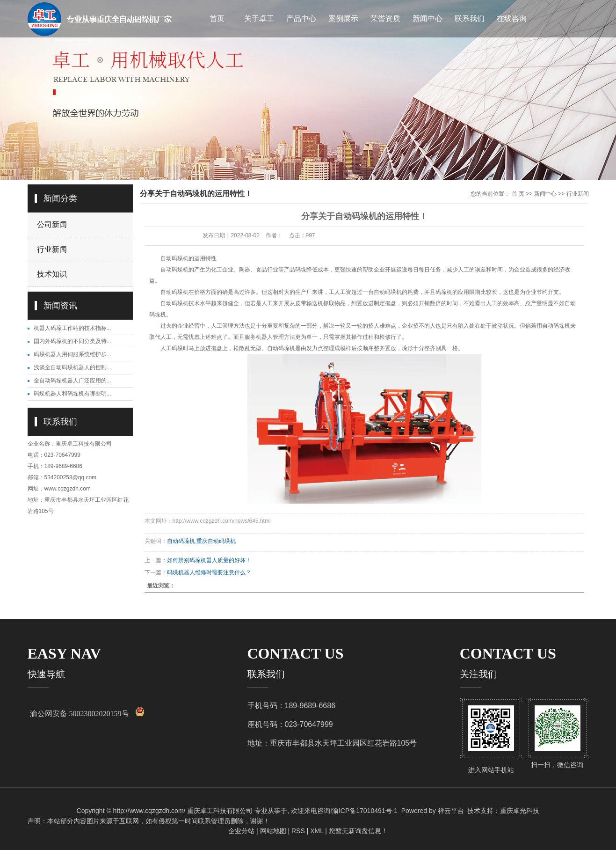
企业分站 (241, 831)
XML (317, 831)
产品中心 (301, 18)
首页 (217, 18)
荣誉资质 (385, 18)
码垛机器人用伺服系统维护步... (72, 354)
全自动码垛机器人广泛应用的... (72, 381)
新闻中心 (428, 18)
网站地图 (273, 831)
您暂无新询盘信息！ (358, 831)
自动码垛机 (181, 541)
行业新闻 (52, 249)
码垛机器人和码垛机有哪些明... (72, 394)
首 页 (518, 194)
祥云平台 (451, 811)
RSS (298, 831)
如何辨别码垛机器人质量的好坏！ (209, 560)
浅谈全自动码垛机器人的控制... (72, 367)
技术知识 (52, 274)
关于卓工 (259, 18)
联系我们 (470, 18)
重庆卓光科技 (520, 811)
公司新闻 (52, 224)
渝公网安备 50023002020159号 (80, 714)
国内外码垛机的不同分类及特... (72, 341)
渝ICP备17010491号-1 (365, 811)
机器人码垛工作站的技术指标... (72, 328)
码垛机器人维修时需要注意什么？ (209, 572)
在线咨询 (512, 18)
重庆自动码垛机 (216, 541)
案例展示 (343, 18)
